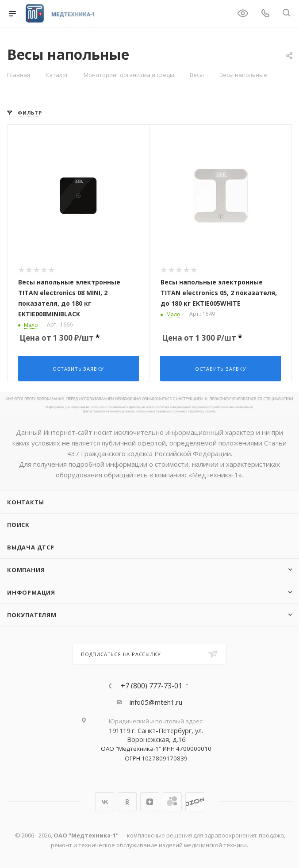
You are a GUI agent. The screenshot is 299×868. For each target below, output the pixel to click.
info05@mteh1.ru (156, 701)
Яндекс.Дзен (150, 801)
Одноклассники (127, 801)
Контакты (25, 501)
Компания (26, 569)
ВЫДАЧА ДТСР (31, 546)
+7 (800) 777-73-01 (151, 685)
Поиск (18, 524)
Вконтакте (105, 801)
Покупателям (32, 614)
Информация (31, 591)
